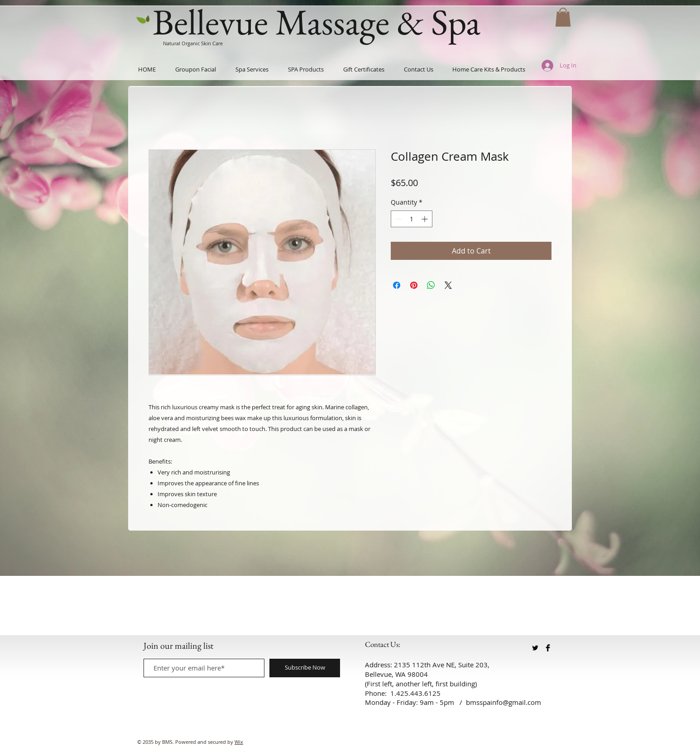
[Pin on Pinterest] (414, 285)
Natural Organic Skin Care (193, 43)
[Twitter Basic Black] (535, 648)
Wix (239, 742)
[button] (563, 17)
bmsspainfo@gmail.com (503, 702)
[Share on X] (448, 285)
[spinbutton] (412, 219)
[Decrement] (398, 219)
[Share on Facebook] (397, 285)
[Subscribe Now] (305, 668)
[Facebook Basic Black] (548, 648)
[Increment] (425, 219)
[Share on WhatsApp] (431, 285)
